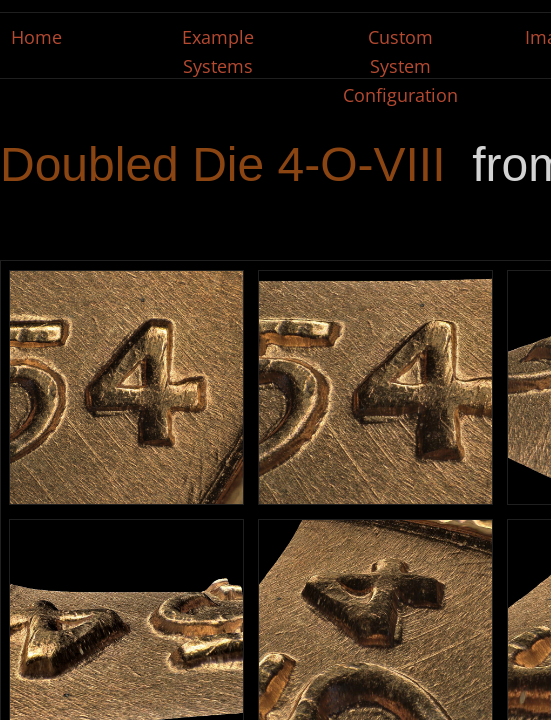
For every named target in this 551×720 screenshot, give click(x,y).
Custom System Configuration (400, 66)
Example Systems (218, 51)
